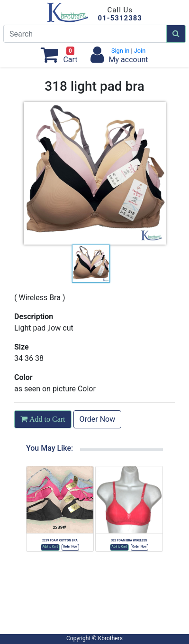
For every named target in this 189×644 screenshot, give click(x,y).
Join (139, 51)
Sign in (121, 51)
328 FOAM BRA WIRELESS (129, 540)
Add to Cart (50, 547)
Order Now (98, 419)
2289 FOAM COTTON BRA (60, 540)
